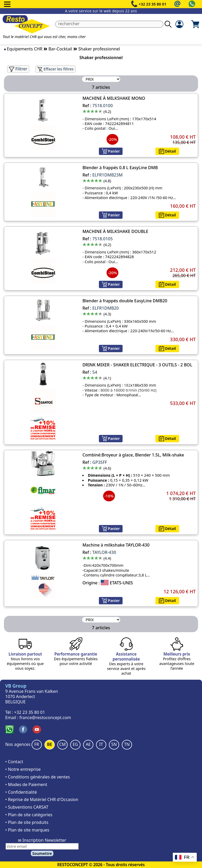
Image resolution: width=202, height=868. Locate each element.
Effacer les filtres (55, 69)
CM (62, 744)
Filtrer (18, 69)
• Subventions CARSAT (27, 807)
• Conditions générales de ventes (38, 777)
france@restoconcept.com (45, 718)
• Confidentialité (21, 792)
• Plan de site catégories (29, 815)
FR (37, 744)
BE (50, 744)
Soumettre (42, 853)
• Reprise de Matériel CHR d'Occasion (42, 799)
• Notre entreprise (23, 769)
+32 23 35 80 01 (153, 4)
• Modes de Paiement (26, 784)
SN (114, 744)
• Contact (14, 762)
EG (75, 744)
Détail (167, 151)
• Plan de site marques (27, 830)
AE (88, 744)
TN (127, 744)
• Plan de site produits (27, 822)
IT (101, 744)
